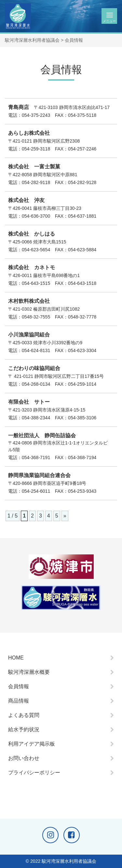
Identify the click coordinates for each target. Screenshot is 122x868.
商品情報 (19, 701)
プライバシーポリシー (34, 773)
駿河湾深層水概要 (29, 672)
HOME (16, 658)
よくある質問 (24, 715)
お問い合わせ (24, 758)
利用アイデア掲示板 (32, 744)
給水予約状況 (24, 729)
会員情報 (19, 686)
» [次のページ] (65, 516)
